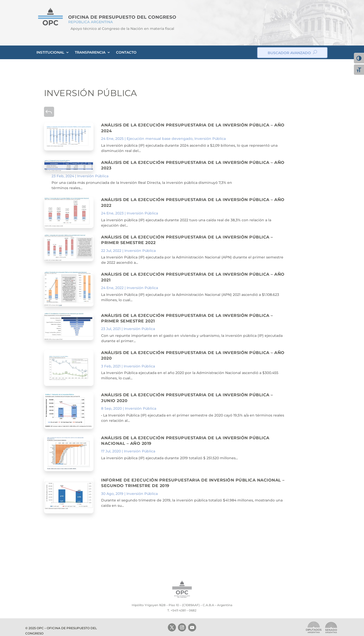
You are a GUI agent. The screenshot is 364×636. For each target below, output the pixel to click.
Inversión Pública (210, 139)
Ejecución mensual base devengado (160, 139)
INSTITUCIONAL (50, 52)
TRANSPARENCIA (90, 52)
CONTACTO (126, 52)
